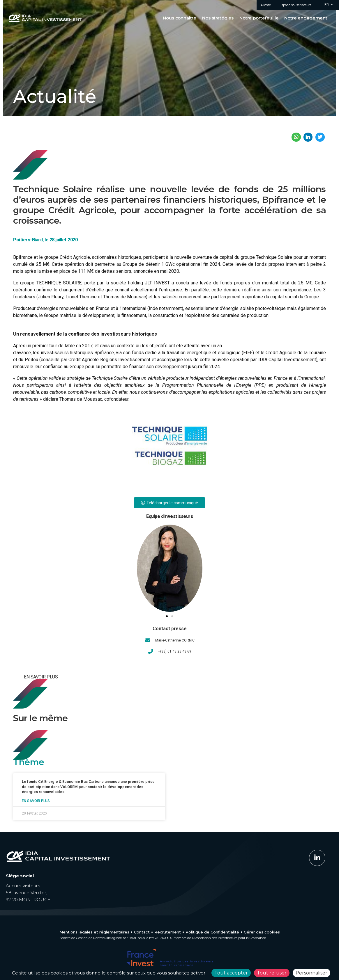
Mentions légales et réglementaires (94, 932)
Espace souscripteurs (295, 5)
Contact (142, 932)
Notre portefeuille (259, 18)
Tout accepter (231, 973)
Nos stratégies (218, 18)
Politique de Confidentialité (212, 932)
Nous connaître (180, 18)
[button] (167, 616)
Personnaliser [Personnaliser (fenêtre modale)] (311, 973)
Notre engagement (306, 18)
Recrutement (168, 932)
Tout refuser (272, 973)
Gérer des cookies (262, 932)
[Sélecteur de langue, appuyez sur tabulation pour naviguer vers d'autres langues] (330, 5)
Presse (266, 5)
